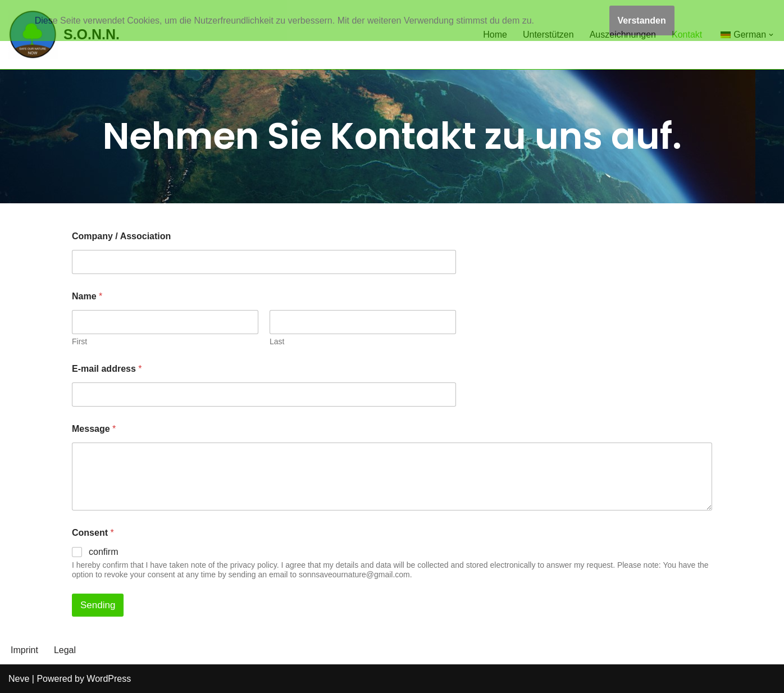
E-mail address (107, 369)
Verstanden (642, 20)
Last (277, 341)
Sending (98, 605)
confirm (103, 552)
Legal (65, 650)
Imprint (24, 650)
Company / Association (121, 236)
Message (94, 429)
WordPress (109, 679)
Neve (19, 679)
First (79, 341)
